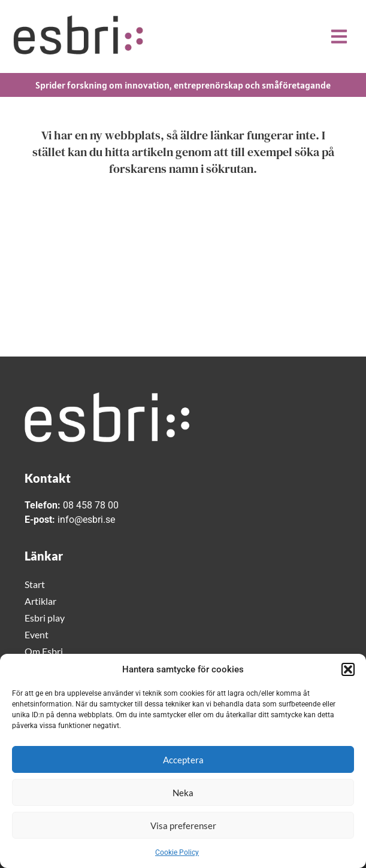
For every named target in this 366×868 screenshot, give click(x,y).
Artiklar (40, 601)
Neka (183, 793)
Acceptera (183, 760)
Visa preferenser (183, 826)
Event (37, 634)
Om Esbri (44, 651)
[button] (348, 669)
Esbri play (45, 618)
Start (35, 584)
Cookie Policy (177, 852)
